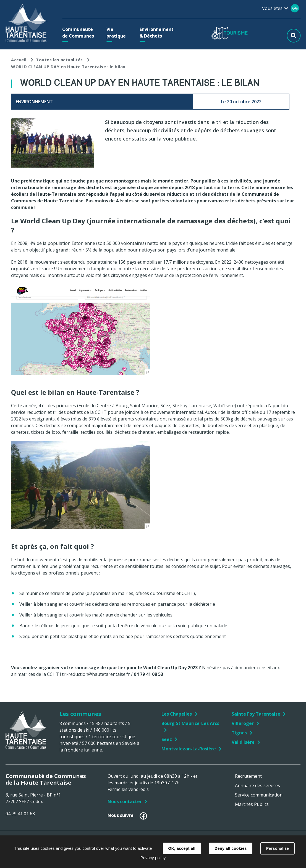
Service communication (259, 795)
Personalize (278, 848)
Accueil (19, 60)
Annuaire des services (257, 785)
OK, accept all (182, 848)
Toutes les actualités (59, 60)
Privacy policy (153, 858)
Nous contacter (125, 801)
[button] (79, 33)
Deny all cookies (231, 848)
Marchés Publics (252, 804)
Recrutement (248, 776)
